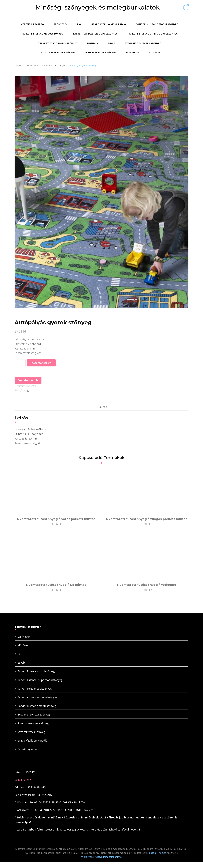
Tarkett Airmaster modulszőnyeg (95, 34)
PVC (79, 24)
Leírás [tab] (103, 408)
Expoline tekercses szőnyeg (143, 43)
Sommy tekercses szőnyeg (58, 53)
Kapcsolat (133, 53)
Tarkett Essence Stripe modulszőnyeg (153, 34)
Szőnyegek (61, 24)
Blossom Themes (156, 859)
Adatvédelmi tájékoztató (108, 863)
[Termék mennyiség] (20, 363)
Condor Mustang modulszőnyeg (157, 24)
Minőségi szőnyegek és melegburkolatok (97, 7)
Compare (155, 53)
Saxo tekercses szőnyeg (100, 53)
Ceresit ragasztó (33, 24)
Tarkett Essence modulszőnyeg (42, 34)
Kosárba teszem (41, 363)
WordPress (87, 863)
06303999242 (23, 786)
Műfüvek (93, 43)
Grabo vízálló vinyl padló (109, 24)
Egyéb (112, 43)
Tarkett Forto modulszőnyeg (58, 43)
